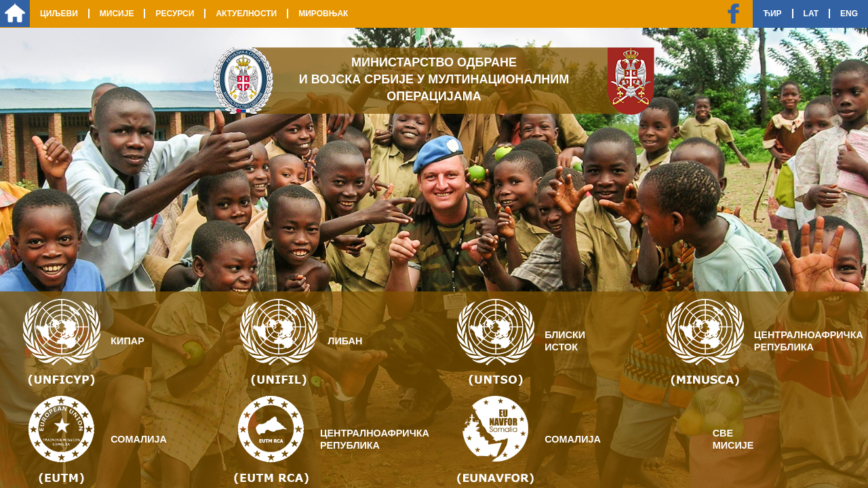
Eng (849, 14)
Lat (811, 14)
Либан (345, 341)
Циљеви (59, 14)
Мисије (117, 14)
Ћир (772, 14)
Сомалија (139, 439)
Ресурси (175, 14)
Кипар (127, 341)
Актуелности (246, 14)
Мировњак (323, 14)
